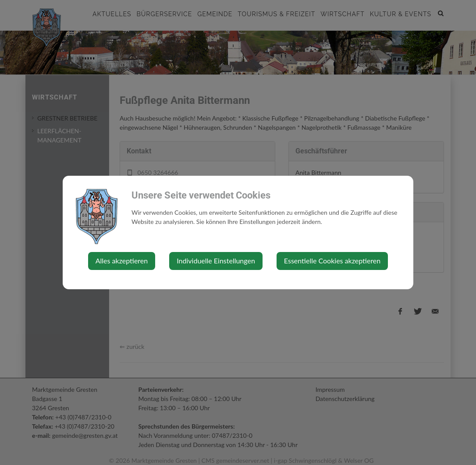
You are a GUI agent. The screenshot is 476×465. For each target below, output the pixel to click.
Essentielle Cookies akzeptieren (332, 261)
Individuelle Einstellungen (216, 261)
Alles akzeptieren (122, 261)
